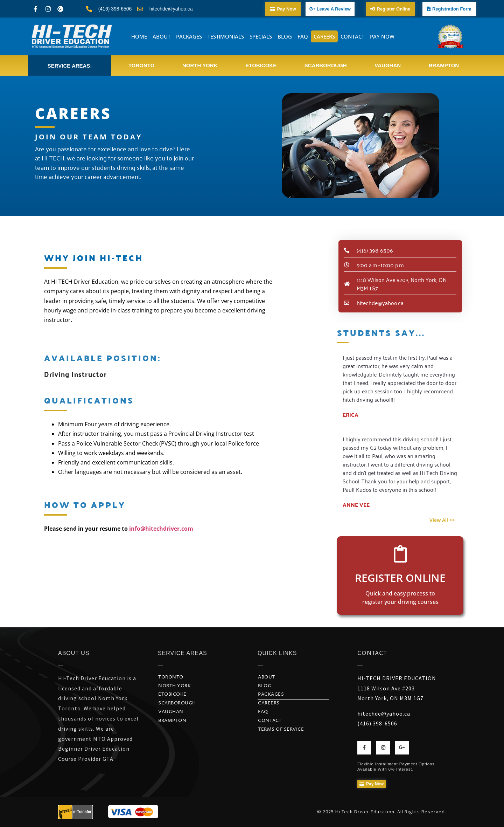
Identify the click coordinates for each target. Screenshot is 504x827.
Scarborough (326, 65)
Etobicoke (261, 65)
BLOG (285, 36)
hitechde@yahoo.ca (384, 714)
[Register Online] (400, 554)
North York (200, 65)
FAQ (303, 36)
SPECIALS (261, 36)
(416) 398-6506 (377, 723)
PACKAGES (189, 36)
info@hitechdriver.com (161, 529)
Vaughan (388, 65)
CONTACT (352, 36)
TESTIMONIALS (226, 36)
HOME (139, 36)
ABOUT (162, 36)
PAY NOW (382, 36)
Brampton (444, 65)
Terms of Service (281, 729)
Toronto (141, 65)
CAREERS (324, 36)
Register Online (400, 578)
